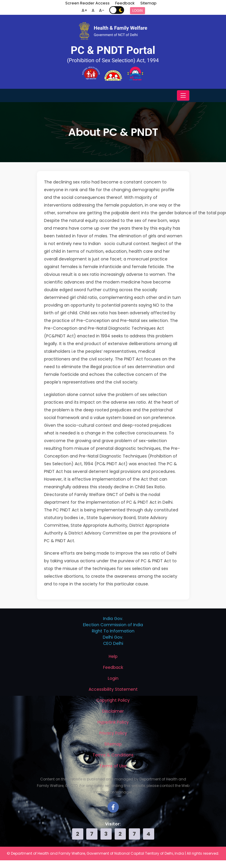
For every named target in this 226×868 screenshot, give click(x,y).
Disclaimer (113, 711)
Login (138, 11)
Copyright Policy (113, 700)
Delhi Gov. (113, 637)
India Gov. (113, 619)
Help (113, 656)
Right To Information (113, 631)
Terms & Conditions (113, 755)
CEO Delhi (113, 643)
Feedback (125, 3)
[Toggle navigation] (183, 95)
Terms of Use (113, 766)
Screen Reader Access (87, 3)
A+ (84, 10)
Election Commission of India (113, 625)
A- (102, 10)
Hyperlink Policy (113, 722)
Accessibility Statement (113, 689)
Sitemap (148, 3)
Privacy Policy (113, 733)
